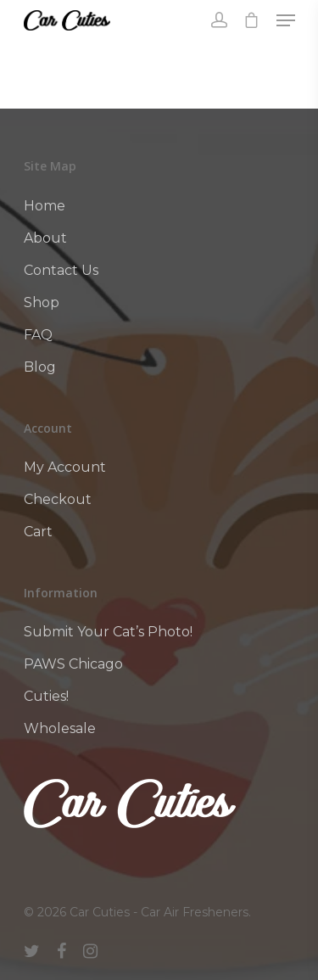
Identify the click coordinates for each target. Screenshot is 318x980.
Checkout (58, 499)
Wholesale (60, 728)
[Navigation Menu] (286, 20)
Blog (40, 367)
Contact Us (61, 270)
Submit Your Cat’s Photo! (108, 632)
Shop (42, 302)
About (45, 238)
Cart (38, 532)
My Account (65, 467)
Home (45, 206)
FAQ (38, 335)
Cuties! (46, 696)
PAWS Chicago (73, 664)
